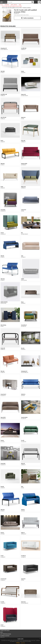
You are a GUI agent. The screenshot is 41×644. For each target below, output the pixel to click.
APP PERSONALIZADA (6, 634)
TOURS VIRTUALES (5, 630)
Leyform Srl (17, 13)
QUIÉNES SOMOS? (5, 636)
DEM (2, 632)
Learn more (23, 643)
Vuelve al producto (27, 18)
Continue (18, 643)
